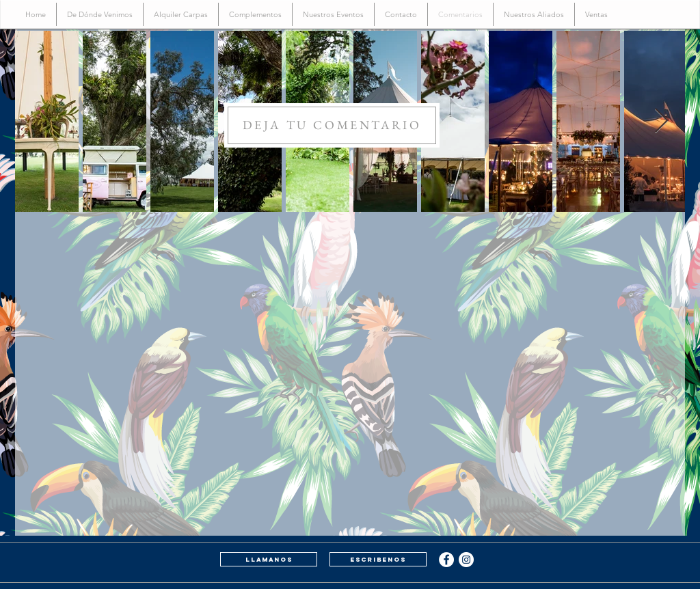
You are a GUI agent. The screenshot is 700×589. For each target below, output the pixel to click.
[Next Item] (661, 121)
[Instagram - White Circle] (466, 560)
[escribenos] (378, 559)
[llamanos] (269, 559)
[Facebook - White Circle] (446, 560)
